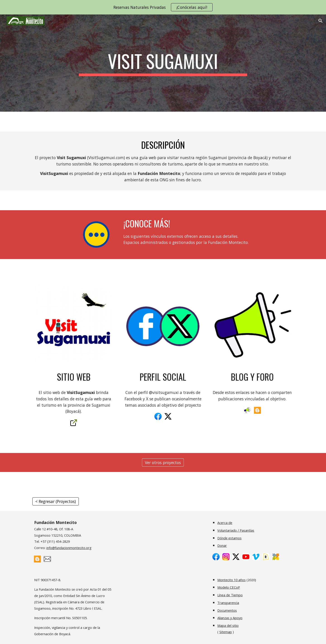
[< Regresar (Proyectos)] (56, 501)
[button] (321, 21)
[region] (163, 7)
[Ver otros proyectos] (163, 463)
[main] (163, 63)
